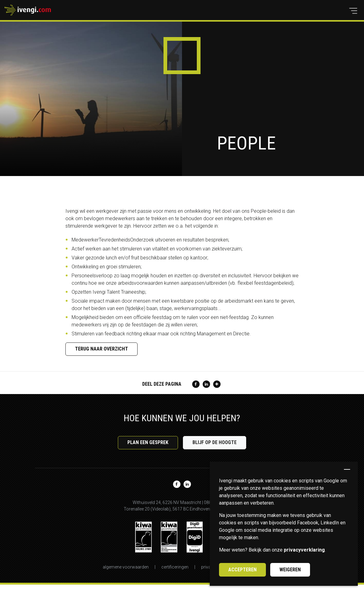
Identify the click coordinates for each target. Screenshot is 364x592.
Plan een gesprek (148, 442)
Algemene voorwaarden (126, 567)
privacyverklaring (304, 550)
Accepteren (242, 570)
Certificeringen (175, 567)
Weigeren (290, 570)
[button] (353, 11)
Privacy (208, 567)
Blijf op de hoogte (215, 442)
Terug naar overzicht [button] (101, 349)
